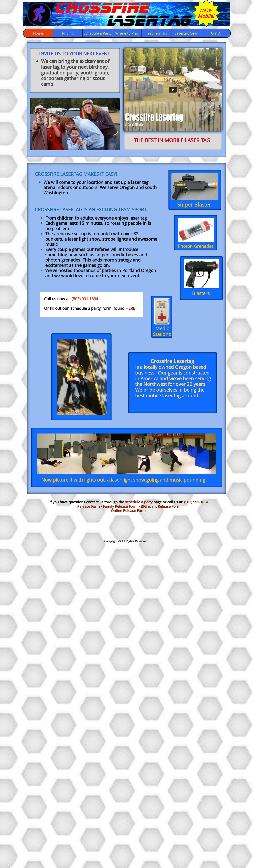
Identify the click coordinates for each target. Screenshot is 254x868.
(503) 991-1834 (196, 502)
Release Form (89, 506)
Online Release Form (128, 511)
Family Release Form (120, 506)
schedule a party (139, 502)
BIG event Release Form (161, 506)
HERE (130, 308)
